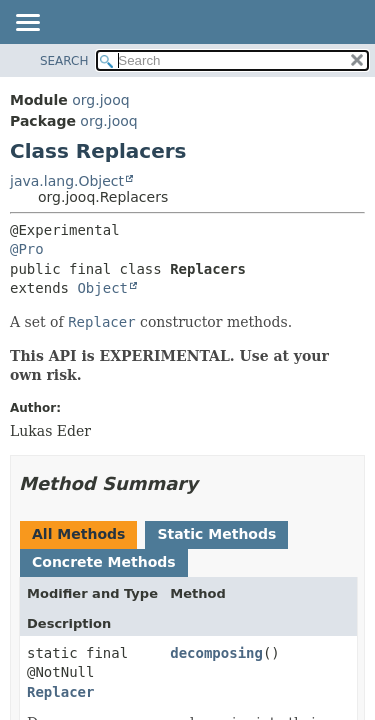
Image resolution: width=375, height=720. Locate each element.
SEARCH (64, 61)
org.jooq (100, 100)
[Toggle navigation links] (27, 24)
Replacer (60, 692)
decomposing (216, 653)
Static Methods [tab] (216, 534)
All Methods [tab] (78, 534)
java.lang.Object (67, 181)
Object (102, 288)
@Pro (27, 249)
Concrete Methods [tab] (104, 562)
